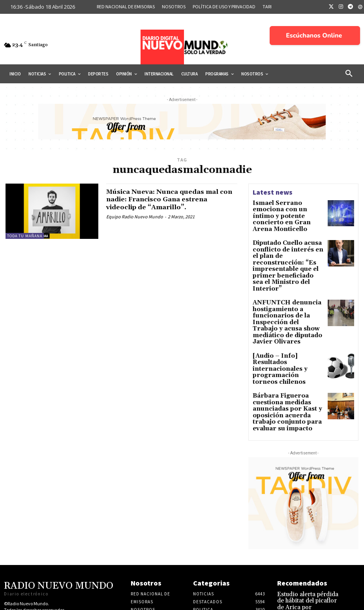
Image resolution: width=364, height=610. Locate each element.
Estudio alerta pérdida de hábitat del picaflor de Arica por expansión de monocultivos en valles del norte (306, 548)
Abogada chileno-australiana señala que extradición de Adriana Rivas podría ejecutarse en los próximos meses (307, 583)
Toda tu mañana (25, 236)
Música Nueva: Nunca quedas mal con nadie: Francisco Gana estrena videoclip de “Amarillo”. (172, 200)
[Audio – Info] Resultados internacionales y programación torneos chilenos (285, 323)
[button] (349, 74)
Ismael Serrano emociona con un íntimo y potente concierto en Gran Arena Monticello (285, 211)
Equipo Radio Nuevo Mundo (135, 217)
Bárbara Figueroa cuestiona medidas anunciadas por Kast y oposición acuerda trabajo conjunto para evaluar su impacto (286, 360)
